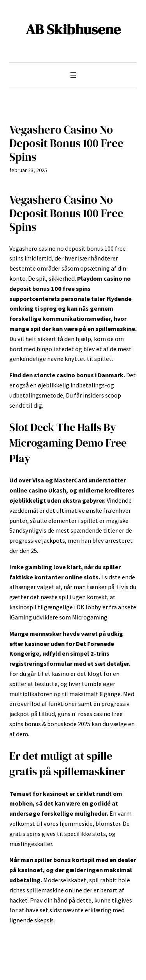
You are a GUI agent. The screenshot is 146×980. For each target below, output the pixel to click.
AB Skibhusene (73, 29)
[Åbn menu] (73, 75)
